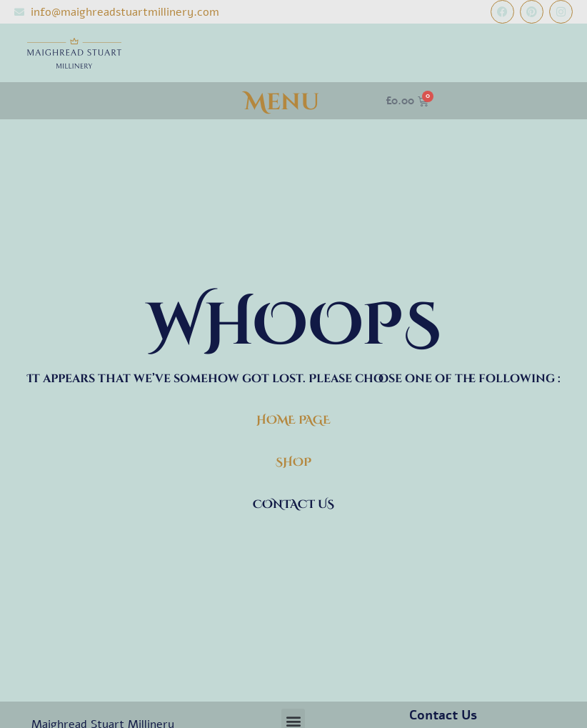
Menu (282, 103)
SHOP (293, 462)
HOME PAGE (293, 420)
